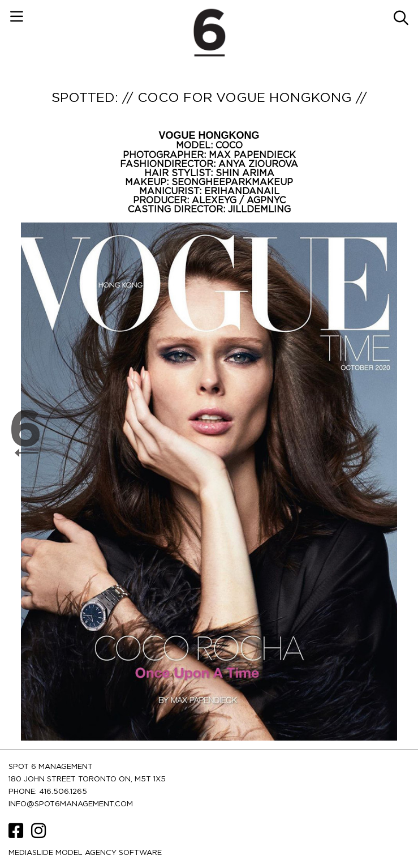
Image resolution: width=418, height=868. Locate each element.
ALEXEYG (216, 200)
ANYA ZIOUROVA (258, 164)
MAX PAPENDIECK (252, 155)
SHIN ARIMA (245, 173)
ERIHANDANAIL (242, 191)
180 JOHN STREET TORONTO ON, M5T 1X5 (87, 779)
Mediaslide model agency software (85, 853)
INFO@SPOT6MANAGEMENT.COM (71, 804)
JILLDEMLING (259, 209)
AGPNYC (266, 200)
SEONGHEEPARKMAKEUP (232, 182)
